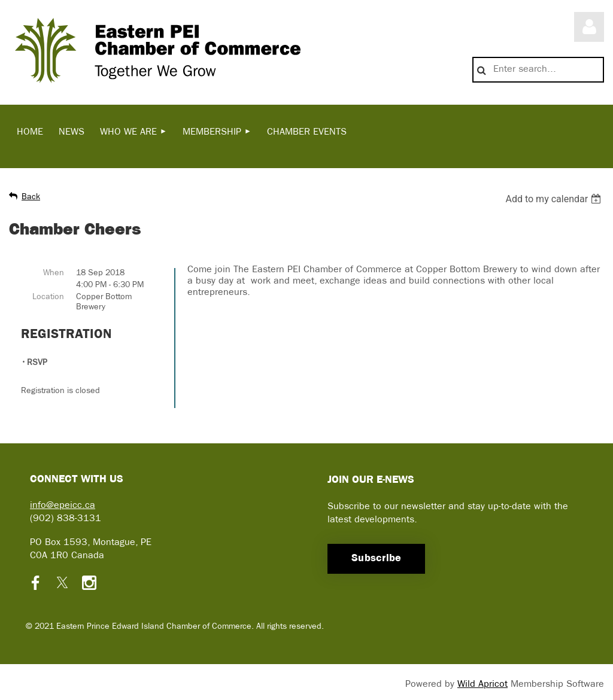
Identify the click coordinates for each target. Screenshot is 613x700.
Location (48, 297)
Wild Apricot (482, 684)
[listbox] (555, 199)
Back (31, 197)
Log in (589, 27)
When (54, 273)
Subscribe (376, 559)
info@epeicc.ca (63, 506)
